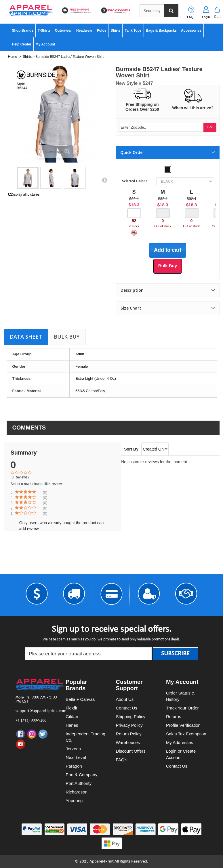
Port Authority (79, 783)
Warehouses (128, 742)
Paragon (74, 766)
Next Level (76, 757)
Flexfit (71, 708)
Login (206, 17)
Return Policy (129, 734)
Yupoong (74, 801)
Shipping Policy (131, 717)
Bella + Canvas (80, 699)
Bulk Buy (67, 337)
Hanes (72, 725)
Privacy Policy (129, 725)
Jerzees (73, 749)
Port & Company (81, 775)
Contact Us (127, 708)
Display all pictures (24, 194)
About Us (125, 699)
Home (13, 57)
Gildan (72, 717)
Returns (174, 717)
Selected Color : (136, 181)
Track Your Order (182, 708)
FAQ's (122, 760)
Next (104, 180)
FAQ (190, 17)
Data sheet (26, 337)
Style (21, 84)
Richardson (77, 792)
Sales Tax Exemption (186, 734)
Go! (210, 127)
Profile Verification (183, 725)
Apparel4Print (102, 862)
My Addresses (180, 742)
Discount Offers (131, 751)
